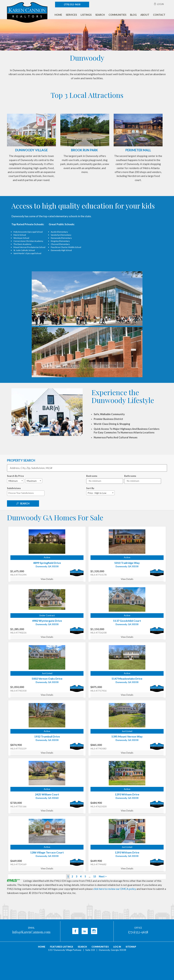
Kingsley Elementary (60, 241)
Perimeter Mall (138, 150)
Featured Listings (62, 947)
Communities (117, 15)
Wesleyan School (21, 238)
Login (160, 4)
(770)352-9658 (138, 932)
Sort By (90, 488)
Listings (86, 15)
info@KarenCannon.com (31, 932)
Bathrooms (130, 476)
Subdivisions (14, 488)
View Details (47, 579)
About (145, 15)
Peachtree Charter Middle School (66, 247)
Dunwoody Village (31, 150)
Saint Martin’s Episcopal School (27, 253)
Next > (103, 876)
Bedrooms (92, 476)
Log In (117, 947)
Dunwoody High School (61, 250)
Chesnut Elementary (60, 244)
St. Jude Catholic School (24, 250)
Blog (133, 15)
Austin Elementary (59, 232)
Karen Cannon (27, 12)
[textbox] (27, 493)
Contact (159, 15)
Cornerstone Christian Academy (28, 241)
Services (71, 15)
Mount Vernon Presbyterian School (29, 247)
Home (58, 15)
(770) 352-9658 (72, 4)
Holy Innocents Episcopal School (28, 232)
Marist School (20, 235)
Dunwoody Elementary (61, 238)
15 (95, 876)
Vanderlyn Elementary (61, 235)
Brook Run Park (84, 150)
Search (100, 15)
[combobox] (16, 481)
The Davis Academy (23, 244)
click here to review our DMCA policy (115, 889)
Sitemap (131, 947)
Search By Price (15, 476)
